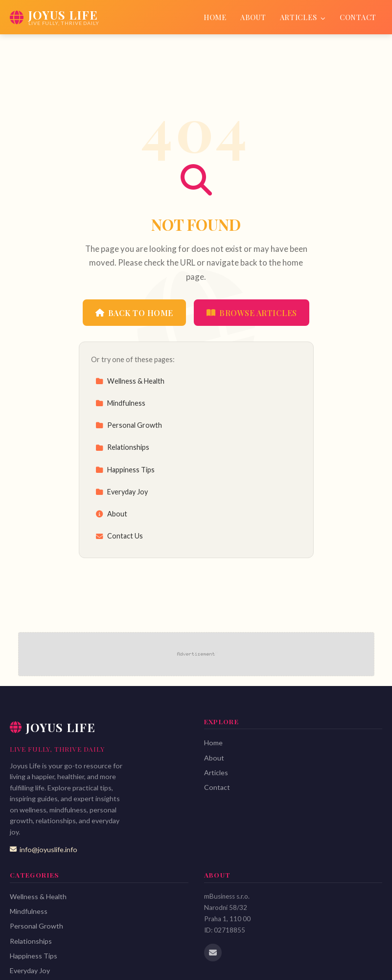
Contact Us (119, 536)
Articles (303, 17)
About (253, 17)
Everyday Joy (122, 492)
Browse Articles (252, 313)
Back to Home (134, 313)
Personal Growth (129, 425)
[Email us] (213, 953)
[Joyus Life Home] (54, 17)
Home (215, 17)
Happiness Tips (125, 470)
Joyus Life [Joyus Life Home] (53, 727)
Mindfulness (120, 403)
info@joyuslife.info (44, 849)
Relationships (122, 447)
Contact (358, 17)
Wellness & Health (130, 381)
